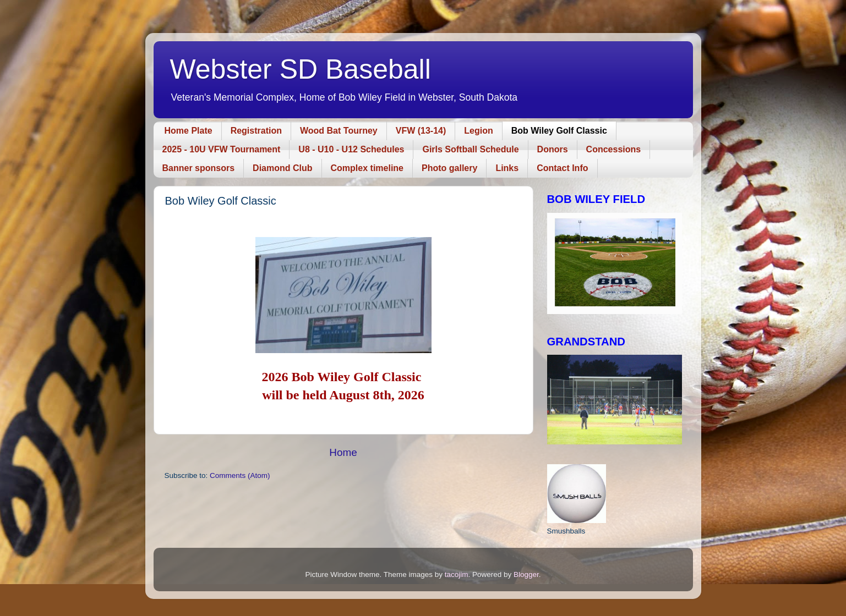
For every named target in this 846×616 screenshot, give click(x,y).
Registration (256, 131)
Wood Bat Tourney (339, 131)
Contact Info (562, 168)
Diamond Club (282, 168)
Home (343, 452)
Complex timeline (367, 168)
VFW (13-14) (421, 131)
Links (507, 168)
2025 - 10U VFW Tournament (222, 149)
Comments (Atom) (240, 475)
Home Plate (189, 131)
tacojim (457, 574)
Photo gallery (449, 168)
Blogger (526, 574)
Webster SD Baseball (301, 69)
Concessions (614, 149)
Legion (478, 131)
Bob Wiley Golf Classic (559, 131)
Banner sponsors (199, 168)
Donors (553, 149)
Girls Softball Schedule (470, 149)
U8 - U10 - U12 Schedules (351, 149)
